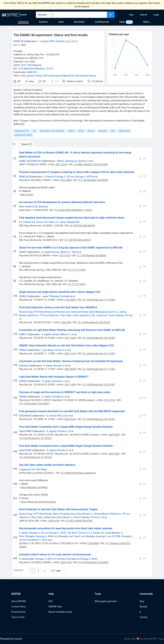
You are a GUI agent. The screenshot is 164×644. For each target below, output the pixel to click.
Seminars (79, 22)
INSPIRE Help (55, 607)
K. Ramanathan (27, 559)
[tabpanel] (82, 362)
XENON (23, 381)
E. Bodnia (95, 533)
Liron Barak (48, 350)
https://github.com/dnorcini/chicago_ (38, 502)
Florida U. (63, 431)
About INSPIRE (19, 601)
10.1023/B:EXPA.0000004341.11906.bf (73, 210)
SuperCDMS (25, 431)
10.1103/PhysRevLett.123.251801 (99, 385)
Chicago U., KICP (83, 177)
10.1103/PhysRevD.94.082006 (91, 256)
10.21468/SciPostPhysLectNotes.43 (78, 473)
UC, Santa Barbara (110, 533)
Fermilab (65, 296)
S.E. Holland (25, 222)
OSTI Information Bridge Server (59, 76)
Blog (142, 601)
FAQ (50, 601)
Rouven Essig (26, 312)
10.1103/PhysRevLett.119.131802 (99, 300)
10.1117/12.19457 (77, 284)
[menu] (140, 15)
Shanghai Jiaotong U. (96, 536)
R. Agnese (52, 431)
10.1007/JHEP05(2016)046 (79, 521)
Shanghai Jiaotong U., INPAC (40, 536)
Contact (143, 617)
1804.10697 (114, 435)
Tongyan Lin (25, 469)
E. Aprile (46, 381)
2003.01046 (70, 419)
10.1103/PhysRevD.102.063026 (93, 562)
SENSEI (23, 296)
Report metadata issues (60, 612)
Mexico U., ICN (68, 252)
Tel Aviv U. (60, 350)
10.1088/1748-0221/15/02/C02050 (90, 164)
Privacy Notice (18, 612)
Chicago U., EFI (63, 177)
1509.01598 (53, 521)
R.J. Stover (61, 222)
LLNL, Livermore (98, 315)
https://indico (27, 195)
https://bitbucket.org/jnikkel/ (34, 487)
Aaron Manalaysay (98, 312)
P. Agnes (48, 366)
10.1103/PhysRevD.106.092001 (93, 180)
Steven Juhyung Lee (67, 161)
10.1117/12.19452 (77, 270)
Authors (43, 22)
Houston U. (59, 366)
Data (122, 22)
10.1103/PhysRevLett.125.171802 (99, 354)
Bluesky (143, 607)
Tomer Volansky (116, 315)
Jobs (61, 22)
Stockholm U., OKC (37, 540)
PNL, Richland (57, 41)
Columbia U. (58, 381)
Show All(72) (72, 41)
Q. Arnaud (51, 416)
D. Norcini (49, 177)
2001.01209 (61, 164)
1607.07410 (65, 256)
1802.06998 (70, 369)
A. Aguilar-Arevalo (51, 252)
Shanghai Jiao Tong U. (70, 536)
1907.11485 (70, 385)
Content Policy (19, 607)
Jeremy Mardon (101, 514)
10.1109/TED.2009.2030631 (78, 240)
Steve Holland (26, 207)
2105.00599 (93, 543)
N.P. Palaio (49, 222)
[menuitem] (131, 15)
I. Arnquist (44, 41)
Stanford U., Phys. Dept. (60, 315)
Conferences (102, 22)
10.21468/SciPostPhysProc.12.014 (35, 69)
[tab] (23, 144)
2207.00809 (66, 180)
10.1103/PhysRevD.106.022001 (34, 404)
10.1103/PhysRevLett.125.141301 (99, 419)
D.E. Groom (38, 222)
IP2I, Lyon (62, 416)
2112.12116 (109, 400)
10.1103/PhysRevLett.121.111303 (99, 369)
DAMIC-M (18, 41)
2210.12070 (27, 65)
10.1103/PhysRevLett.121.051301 (36, 438)
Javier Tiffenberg (51, 296)
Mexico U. (66, 334)
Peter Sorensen (81, 315)
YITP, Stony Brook (42, 312)
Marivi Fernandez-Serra (64, 514)
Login (156, 15)
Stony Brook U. (84, 514)
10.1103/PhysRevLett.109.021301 (94, 322)
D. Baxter (24, 533)
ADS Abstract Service (86, 76)
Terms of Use (18, 617)
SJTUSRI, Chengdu (121, 536)
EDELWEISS (25, 416)
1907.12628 (70, 338)
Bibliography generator (106, 601)
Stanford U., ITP (36, 315)
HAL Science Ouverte (32, 76)
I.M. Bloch (72, 533)
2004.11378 (70, 354)
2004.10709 (66, 562)
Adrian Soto (50, 517)
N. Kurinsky (60, 559)
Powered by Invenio (11, 639)
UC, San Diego (39, 469)
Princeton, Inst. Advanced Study (72, 312)
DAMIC (23, 161)
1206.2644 (66, 322)
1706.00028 (70, 300)
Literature (23, 22)
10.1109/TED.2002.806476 (82, 226)
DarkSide (24, 366)
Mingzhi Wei (73, 222)
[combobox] (79, 15)
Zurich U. (83, 161)
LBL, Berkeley (41, 207)
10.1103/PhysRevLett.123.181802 (99, 338)
